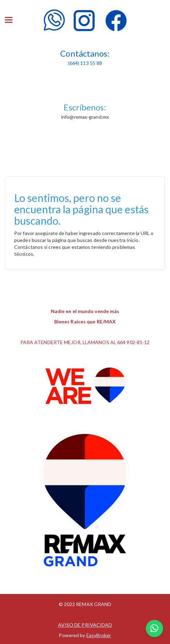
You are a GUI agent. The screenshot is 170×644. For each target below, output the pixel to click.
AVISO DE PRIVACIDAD (85, 625)
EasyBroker (99, 635)
